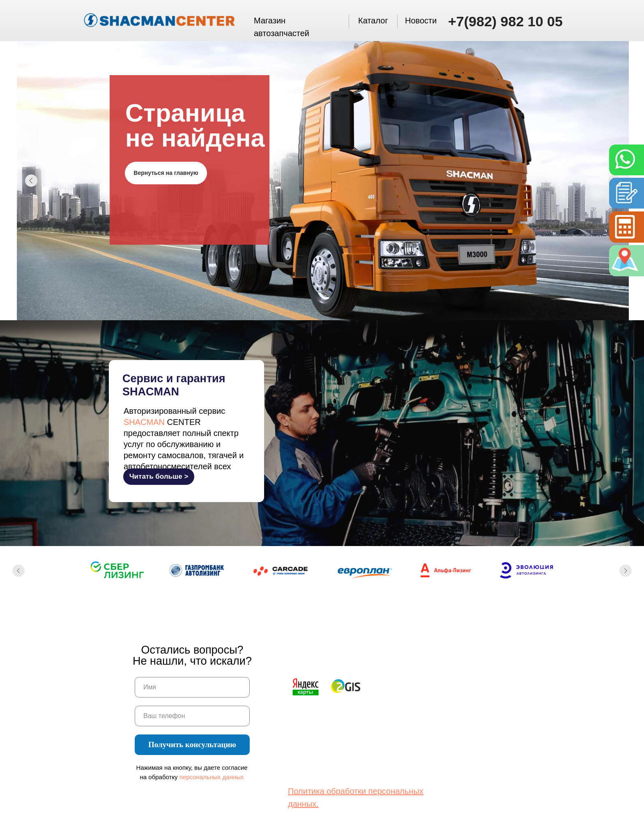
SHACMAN (144, 422)
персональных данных (212, 777)
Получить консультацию (192, 745)
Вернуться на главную (166, 173)
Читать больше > (159, 476)
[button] (625, 227)
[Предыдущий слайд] (18, 571)
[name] (192, 687)
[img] (625, 160)
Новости (421, 21)
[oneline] (192, 716)
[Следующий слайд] (626, 571)
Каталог (373, 21)
